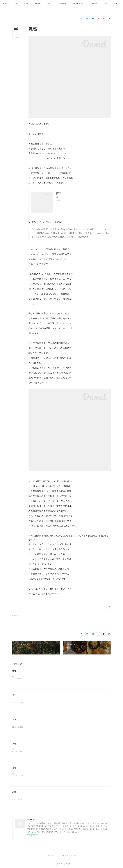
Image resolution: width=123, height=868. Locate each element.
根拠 (14, 792)
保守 (14, 768)
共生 (14, 695)
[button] (17, 3)
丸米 (14, 719)
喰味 (14, 671)
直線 (14, 744)
